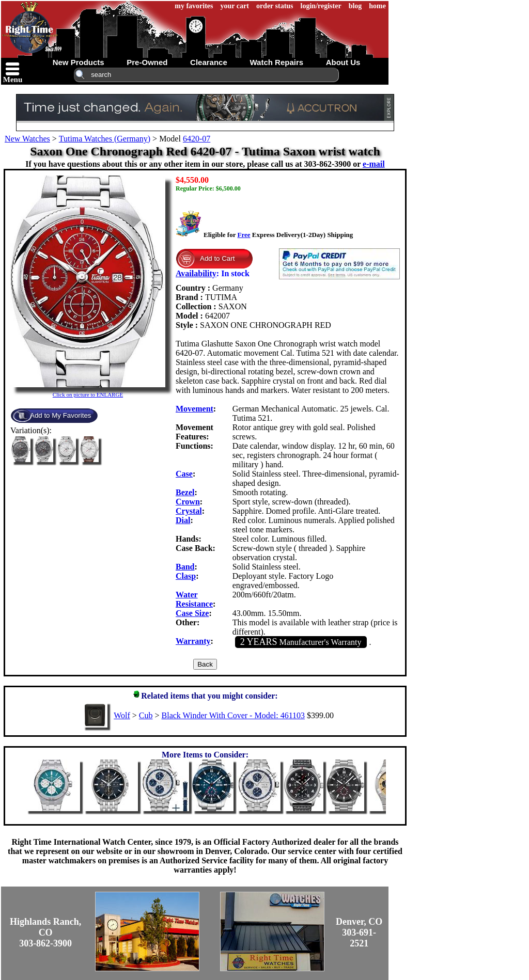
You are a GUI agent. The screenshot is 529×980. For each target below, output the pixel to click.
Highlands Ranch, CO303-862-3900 (45, 932)
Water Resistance (194, 599)
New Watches (27, 139)
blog (355, 6)
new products (79, 62)
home (377, 6)
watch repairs (276, 62)
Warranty (193, 641)
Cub (146, 715)
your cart (235, 6)
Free (244, 235)
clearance (209, 62)
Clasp (186, 576)
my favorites (194, 6)
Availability (196, 273)
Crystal (189, 511)
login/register (321, 6)
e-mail (374, 164)
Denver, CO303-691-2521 (359, 932)
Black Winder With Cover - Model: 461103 (233, 715)
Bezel (185, 492)
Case (184, 474)
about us (343, 62)
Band (185, 567)
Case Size (192, 613)
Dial (183, 520)
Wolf (122, 715)
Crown (188, 502)
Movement (195, 409)
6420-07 (197, 139)
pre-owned (147, 62)
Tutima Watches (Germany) (105, 139)
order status (275, 6)
